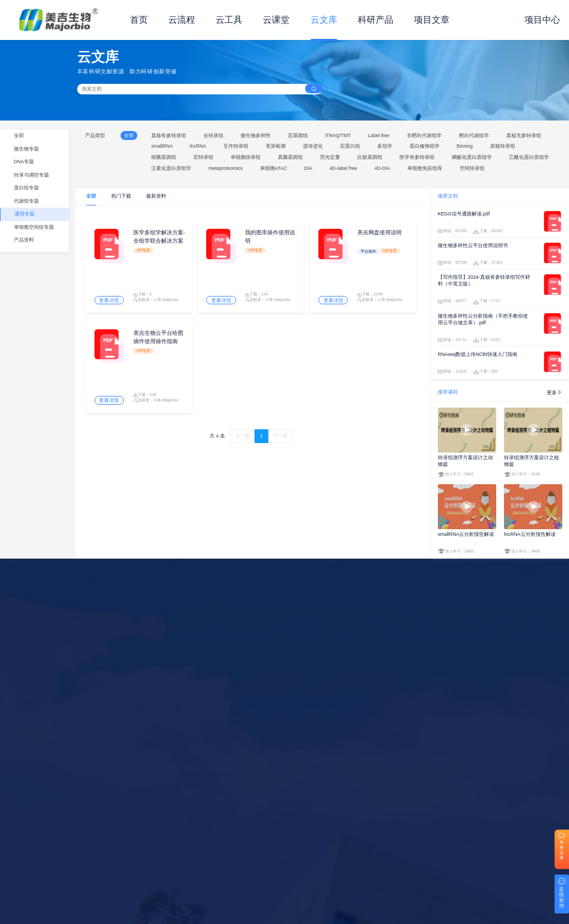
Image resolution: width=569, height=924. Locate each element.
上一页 (243, 438)
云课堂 (276, 20)
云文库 (324, 20)
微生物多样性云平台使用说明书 (473, 245)
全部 (19, 135)
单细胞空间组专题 (34, 227)
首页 (139, 20)
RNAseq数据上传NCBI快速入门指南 (478, 354)
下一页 (280, 438)
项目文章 (432, 20)
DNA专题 (24, 162)
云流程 (182, 20)
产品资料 (24, 240)
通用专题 (24, 214)
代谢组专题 (26, 201)
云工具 (229, 20)
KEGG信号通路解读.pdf (464, 214)
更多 (555, 392)
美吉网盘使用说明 (380, 233)
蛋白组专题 (26, 188)
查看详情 (109, 302)
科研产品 (376, 20)
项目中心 (542, 20)
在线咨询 (561, 897)
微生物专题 (26, 149)
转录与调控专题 (31, 175)
